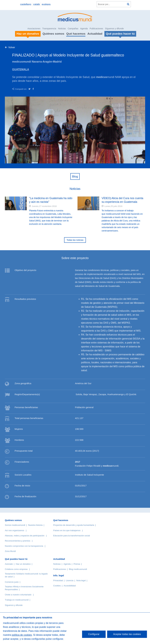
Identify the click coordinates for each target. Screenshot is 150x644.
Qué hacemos (76, 34)
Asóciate (9, 564)
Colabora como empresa (16, 569)
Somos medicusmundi (15, 525)
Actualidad (95, 34)
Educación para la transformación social (72, 536)
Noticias (62, 29)
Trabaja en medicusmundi (17, 600)
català (37, 4)
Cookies (57, 586)
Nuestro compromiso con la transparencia (24, 546)
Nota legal (81, 580)
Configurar (94, 634)
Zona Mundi (10, 551)
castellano (26, 4)
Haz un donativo (23, 564)
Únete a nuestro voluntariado (18, 595)
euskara (46, 4)
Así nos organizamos (15, 530)
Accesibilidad (70, 586)
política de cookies (22, 635)
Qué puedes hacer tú (16, 559)
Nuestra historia (35, 525)
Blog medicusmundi (78, 569)
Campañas (73, 29)
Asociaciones (34, 29)
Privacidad (58, 580)
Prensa (77, 564)
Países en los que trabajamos (67, 530)
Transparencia (49, 29)
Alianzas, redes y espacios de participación (25, 536)
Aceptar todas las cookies (127, 634)
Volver (12, 47)
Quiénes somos (53, 34)
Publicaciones (96, 29)
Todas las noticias (75, 240)
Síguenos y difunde (114, 29)
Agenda (84, 29)
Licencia (70, 580)
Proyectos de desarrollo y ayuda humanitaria (74, 525)
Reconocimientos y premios (18, 541)
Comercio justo (12, 582)
